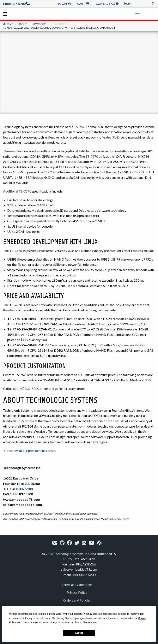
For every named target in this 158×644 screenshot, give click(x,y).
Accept (79, 633)
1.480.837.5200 (21, 489)
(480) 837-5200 (14, 4)
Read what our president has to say (32, 451)
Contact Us (107, 4)
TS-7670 (80, 127)
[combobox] (138, 4)
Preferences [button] (90, 623)
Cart (83, 4)
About (23, 24)
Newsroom (39, 24)
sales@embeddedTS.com (79, 569)
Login (64, 4)
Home (8, 24)
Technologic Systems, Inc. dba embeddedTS (85, 554)
